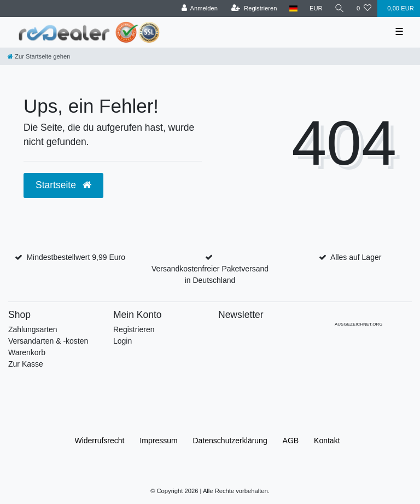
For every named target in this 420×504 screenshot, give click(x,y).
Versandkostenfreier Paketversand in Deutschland (210, 274)
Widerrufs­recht (99, 441)
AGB (291, 441)
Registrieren (134, 329)
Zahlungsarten (33, 329)
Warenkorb (27, 352)
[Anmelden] (199, 8)
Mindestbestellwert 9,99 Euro (76, 257)
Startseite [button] (63, 185)
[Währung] (316, 8)
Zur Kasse (26, 364)
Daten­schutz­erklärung (230, 441)
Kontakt (327, 441)
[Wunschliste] (364, 8)
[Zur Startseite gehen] (39, 56)
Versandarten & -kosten (48, 341)
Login (122, 341)
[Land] (293, 8)
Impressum (158, 441)
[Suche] (340, 8)
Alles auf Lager (356, 257)
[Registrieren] (254, 8)
